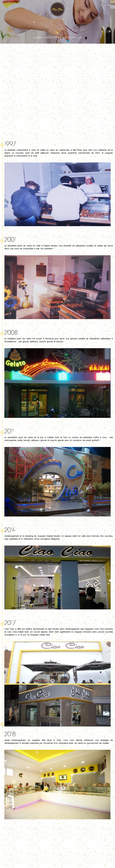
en (109, 5)
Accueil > (39, 38)
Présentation (53, 38)
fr (102, 5)
